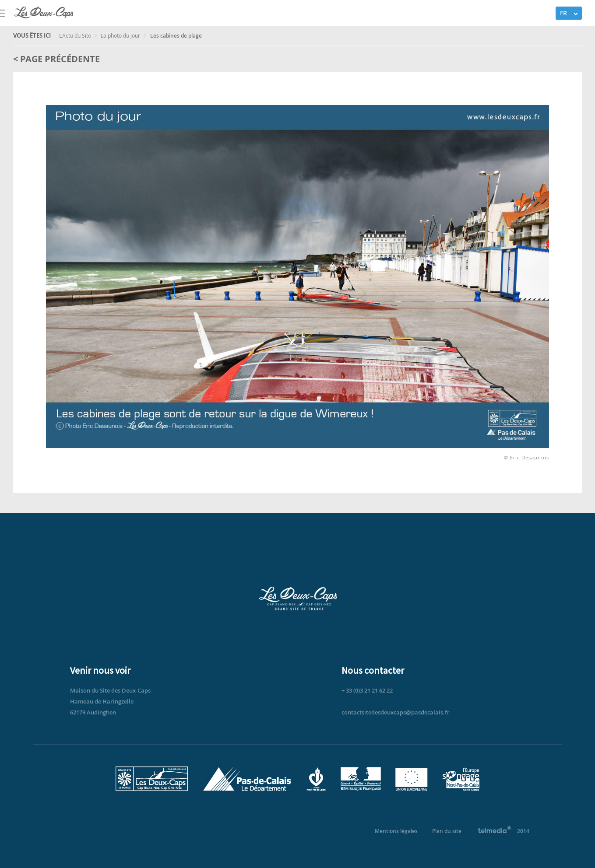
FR (563, 13)
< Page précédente (56, 59)
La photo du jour (121, 35)
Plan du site (447, 831)
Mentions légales (396, 831)
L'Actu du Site (76, 35)
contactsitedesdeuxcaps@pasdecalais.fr (396, 712)
